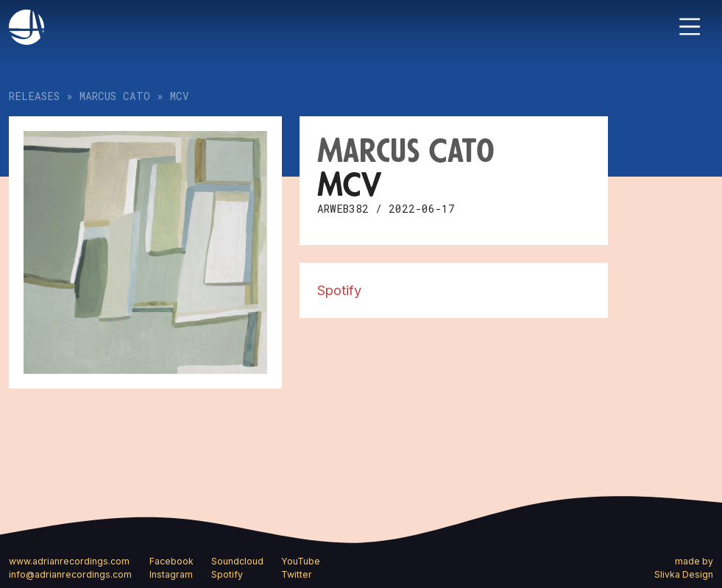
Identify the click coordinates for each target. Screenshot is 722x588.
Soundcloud (237, 561)
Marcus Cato (115, 96)
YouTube (301, 561)
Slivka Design (684, 574)
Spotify (339, 290)
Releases (34, 96)
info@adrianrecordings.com (70, 574)
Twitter (297, 574)
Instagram (171, 574)
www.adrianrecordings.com (69, 561)
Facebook (171, 561)
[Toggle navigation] (690, 26)
